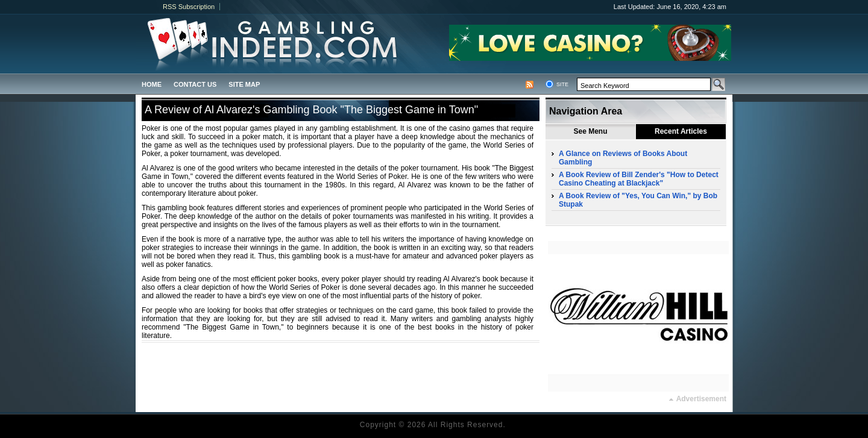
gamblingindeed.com (240, 44)
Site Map (244, 84)
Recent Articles (681, 131)
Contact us (195, 84)
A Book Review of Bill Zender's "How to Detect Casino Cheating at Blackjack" (639, 179)
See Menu (590, 131)
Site (562, 84)
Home (152, 84)
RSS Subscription (189, 7)
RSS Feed (530, 85)
